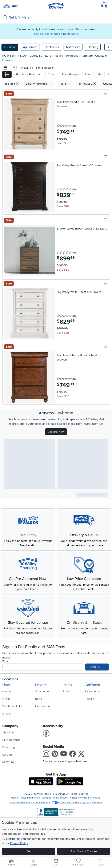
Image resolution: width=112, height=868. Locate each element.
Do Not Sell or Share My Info (71, 803)
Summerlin (42, 691)
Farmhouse (72, 56)
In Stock (22, 56)
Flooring (93, 47)
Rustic (58, 56)
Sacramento (92, 691)
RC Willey (8, 56)
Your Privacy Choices (84, 851)
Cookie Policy (42, 803)
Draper (7, 714)
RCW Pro (8, 762)
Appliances (30, 47)
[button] (7, 74)
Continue (97, 667)
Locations (10, 679)
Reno (39, 699)
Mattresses (73, 47)
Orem (6, 699)
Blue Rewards (11, 740)
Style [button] (88, 74)
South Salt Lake (12, 706)
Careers (7, 755)
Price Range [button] (70, 74)
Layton (7, 691)
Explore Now (56, 432)
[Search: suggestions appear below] (56, 18)
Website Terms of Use (54, 798)
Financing (9, 747)
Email (6, 661)
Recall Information (30, 798)
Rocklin (89, 699)
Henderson (43, 706)
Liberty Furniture (41, 56)
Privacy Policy (19, 843)
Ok (28, 851)
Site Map (97, 803)
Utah (6, 685)
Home (14, 798)
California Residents (21, 803)
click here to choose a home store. (56, 34)
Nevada (41, 685)
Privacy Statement (90, 798)
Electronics (52, 47)
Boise (66, 691)
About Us (8, 732)
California (92, 685)
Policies (73, 798)
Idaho (67, 685)
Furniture (10, 47)
